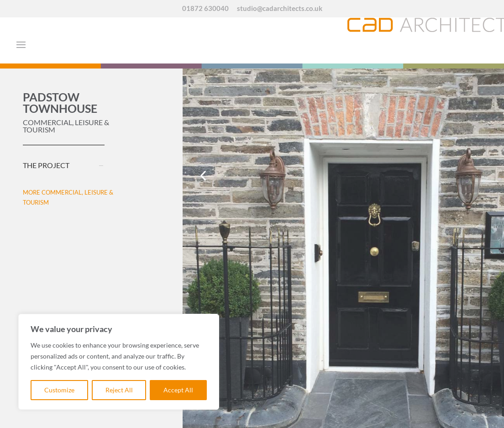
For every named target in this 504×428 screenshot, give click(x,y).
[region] (119, 362)
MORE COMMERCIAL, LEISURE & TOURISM (68, 197)
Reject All (119, 390)
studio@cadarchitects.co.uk (280, 9)
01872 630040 (205, 9)
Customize (59, 390)
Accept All (178, 390)
